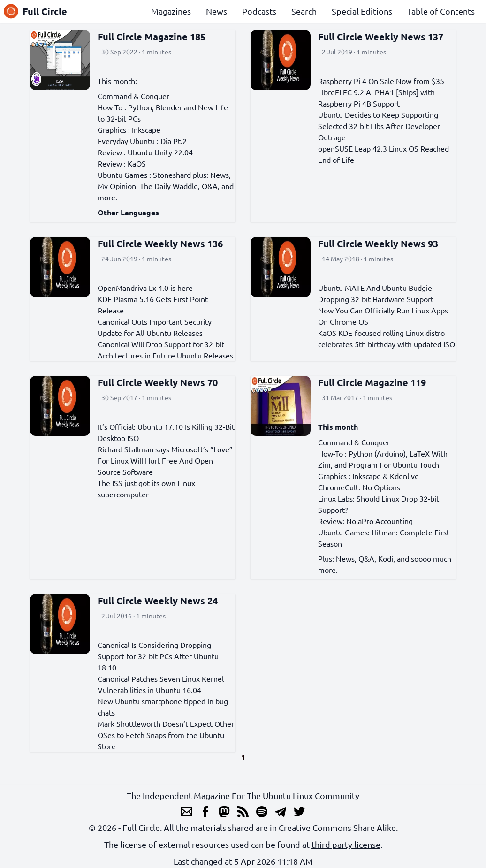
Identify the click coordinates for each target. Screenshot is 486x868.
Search (304, 11)
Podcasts (259, 11)
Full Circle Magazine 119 (372, 382)
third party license (346, 844)
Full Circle (35, 11)
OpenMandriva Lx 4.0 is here (145, 288)
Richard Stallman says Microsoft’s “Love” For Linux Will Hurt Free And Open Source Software (165, 460)
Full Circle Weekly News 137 (381, 37)
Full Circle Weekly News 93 (378, 244)
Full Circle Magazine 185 (152, 37)
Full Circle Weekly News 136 (160, 244)
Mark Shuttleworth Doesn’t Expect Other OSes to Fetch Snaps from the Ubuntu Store (166, 735)
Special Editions (362, 11)
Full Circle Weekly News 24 (158, 601)
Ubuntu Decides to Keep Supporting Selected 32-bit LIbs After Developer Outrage (379, 126)
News (216, 11)
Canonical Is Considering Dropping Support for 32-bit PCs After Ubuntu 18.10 (158, 656)
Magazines (171, 11)
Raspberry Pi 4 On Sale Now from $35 (381, 81)
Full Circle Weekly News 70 (158, 382)
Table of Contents (441, 11)
